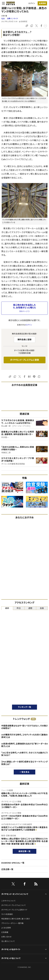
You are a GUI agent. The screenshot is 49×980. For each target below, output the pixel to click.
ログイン (32, 3)
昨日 (19, 608)
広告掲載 (5, 932)
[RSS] (36, 884)
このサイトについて (8, 901)
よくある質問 (6, 928)
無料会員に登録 (24, 340)
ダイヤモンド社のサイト (11, 949)
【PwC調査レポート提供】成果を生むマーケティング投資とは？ (24, 763)
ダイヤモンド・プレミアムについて (14, 905)
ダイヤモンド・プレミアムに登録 (24, 360)
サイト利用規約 (7, 914)
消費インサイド (12, 19)
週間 (30, 608)
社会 (3, 19)
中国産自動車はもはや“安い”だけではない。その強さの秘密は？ (24, 727)
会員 (42, 608)
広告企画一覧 (7, 869)
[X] (13, 884)
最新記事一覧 (25, 851)
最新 (7, 608)
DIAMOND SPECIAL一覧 (13, 863)
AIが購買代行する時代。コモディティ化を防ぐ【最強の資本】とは (24, 736)
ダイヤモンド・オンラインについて (15, 894)
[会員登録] (42, 3)
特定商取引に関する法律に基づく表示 (16, 919)
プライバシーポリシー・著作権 (12, 923)
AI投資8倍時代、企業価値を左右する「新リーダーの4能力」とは (24, 745)
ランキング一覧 (24, 707)
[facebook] (25, 884)
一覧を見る (24, 772)
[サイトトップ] (11, 3)
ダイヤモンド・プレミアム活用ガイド (14, 910)
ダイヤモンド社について (11, 958)
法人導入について (8, 941)
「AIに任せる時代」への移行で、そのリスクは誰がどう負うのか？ (24, 754)
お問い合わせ (6, 937)
